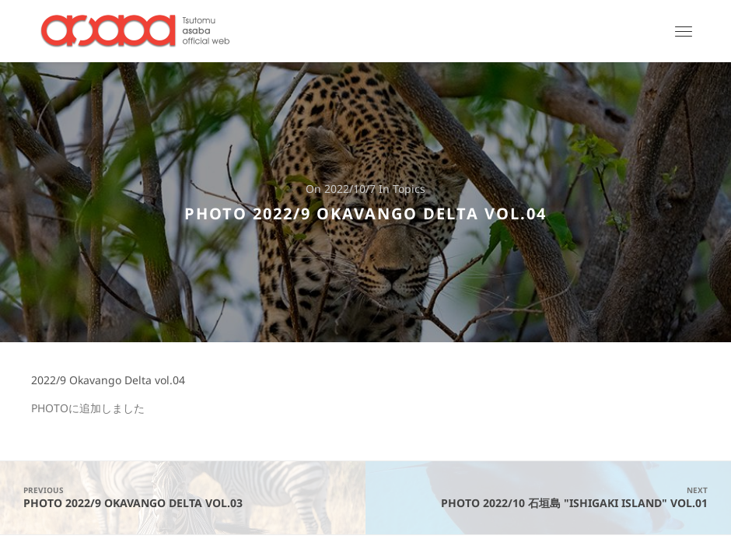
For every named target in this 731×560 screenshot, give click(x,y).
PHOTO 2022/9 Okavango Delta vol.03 (183, 497)
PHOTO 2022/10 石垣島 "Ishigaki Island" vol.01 (548, 497)
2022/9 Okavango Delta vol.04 (108, 381)
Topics (409, 189)
